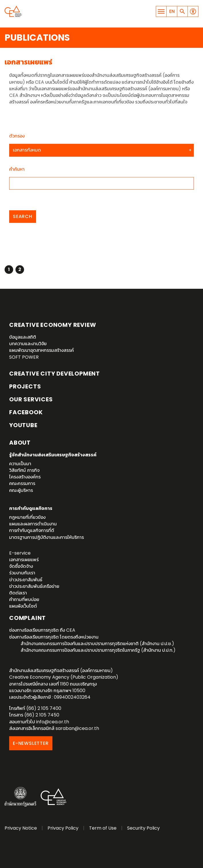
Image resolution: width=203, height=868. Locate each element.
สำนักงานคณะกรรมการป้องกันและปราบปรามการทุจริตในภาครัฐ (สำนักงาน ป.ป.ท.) (98, 650)
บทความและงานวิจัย (28, 344)
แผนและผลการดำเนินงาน (33, 524)
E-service (20, 553)
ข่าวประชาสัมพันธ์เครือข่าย (34, 586)
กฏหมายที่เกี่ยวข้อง (27, 517)
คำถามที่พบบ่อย (24, 599)
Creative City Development (55, 374)
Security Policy (143, 828)
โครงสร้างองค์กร (25, 477)
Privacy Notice (21, 828)
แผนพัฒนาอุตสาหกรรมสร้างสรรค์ (42, 350)
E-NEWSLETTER (31, 743)
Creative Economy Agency (13, 11)
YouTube (23, 425)
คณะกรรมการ (22, 483)
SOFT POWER (24, 357)
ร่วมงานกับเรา (22, 573)
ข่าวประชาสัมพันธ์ (26, 580)
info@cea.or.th (53, 722)
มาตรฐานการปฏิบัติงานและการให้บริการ (47, 537)
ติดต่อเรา (18, 593)
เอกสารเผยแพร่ (24, 560)
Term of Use (103, 828)
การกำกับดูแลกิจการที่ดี (32, 530)
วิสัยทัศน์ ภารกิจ (24, 470)
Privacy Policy (63, 828)
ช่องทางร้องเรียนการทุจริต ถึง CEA (42, 630)
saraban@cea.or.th (77, 728)
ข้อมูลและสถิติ (23, 337)
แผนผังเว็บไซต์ (23, 606)
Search (23, 216)
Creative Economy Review (53, 325)
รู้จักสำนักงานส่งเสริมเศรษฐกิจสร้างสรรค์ (53, 455)
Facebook (26, 412)
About (20, 443)
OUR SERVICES (31, 399)
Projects (25, 386)
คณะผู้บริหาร (21, 490)
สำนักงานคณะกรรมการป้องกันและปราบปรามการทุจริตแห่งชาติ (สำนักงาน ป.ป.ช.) (97, 644)
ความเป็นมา (20, 464)
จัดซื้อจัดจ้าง (21, 566)
